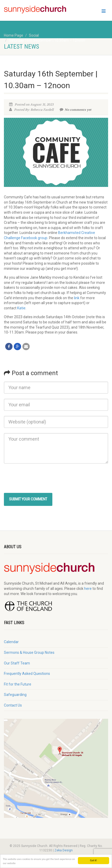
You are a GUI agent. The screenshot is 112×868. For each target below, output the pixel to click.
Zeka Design (64, 850)
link (77, 298)
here (88, 589)
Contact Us (13, 705)
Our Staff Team (17, 663)
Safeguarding (15, 695)
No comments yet (76, 110)
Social (34, 35)
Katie (21, 308)
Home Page (14, 35)
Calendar (11, 642)
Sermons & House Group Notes (29, 652)
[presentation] (43, 479)
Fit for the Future (18, 684)
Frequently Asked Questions (27, 674)
